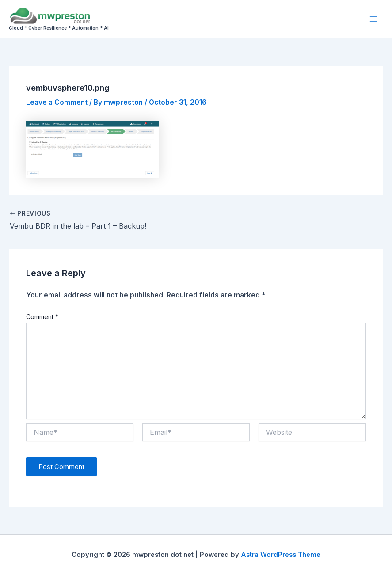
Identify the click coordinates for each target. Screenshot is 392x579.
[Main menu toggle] (374, 19)
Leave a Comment (57, 102)
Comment (42, 317)
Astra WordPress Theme (281, 555)
